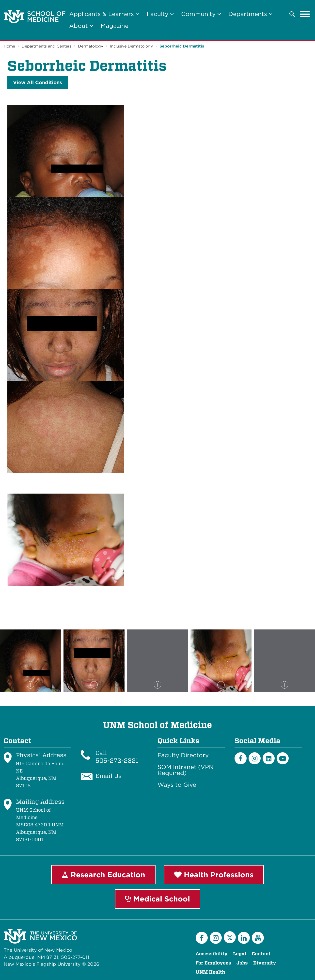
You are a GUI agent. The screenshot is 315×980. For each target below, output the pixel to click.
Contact (261, 954)
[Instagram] (255, 758)
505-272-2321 (117, 761)
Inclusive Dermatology (131, 46)
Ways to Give (177, 785)
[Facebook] (241, 758)
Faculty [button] (160, 14)
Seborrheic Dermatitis (182, 46)
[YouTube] (258, 938)
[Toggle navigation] (305, 14)
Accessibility (212, 954)
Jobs (242, 963)
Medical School (158, 899)
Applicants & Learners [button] (104, 14)
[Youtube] (283, 758)
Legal (240, 954)
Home (9, 46)
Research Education (103, 875)
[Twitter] (230, 937)
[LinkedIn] (269, 758)
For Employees (213, 963)
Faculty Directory (183, 755)
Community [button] (201, 14)
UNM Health (210, 972)
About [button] (81, 26)
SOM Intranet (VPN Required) (186, 770)
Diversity (265, 963)
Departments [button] (250, 14)
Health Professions (214, 875)
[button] (292, 14)
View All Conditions (38, 82)
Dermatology (91, 46)
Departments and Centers (47, 46)
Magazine (115, 26)
